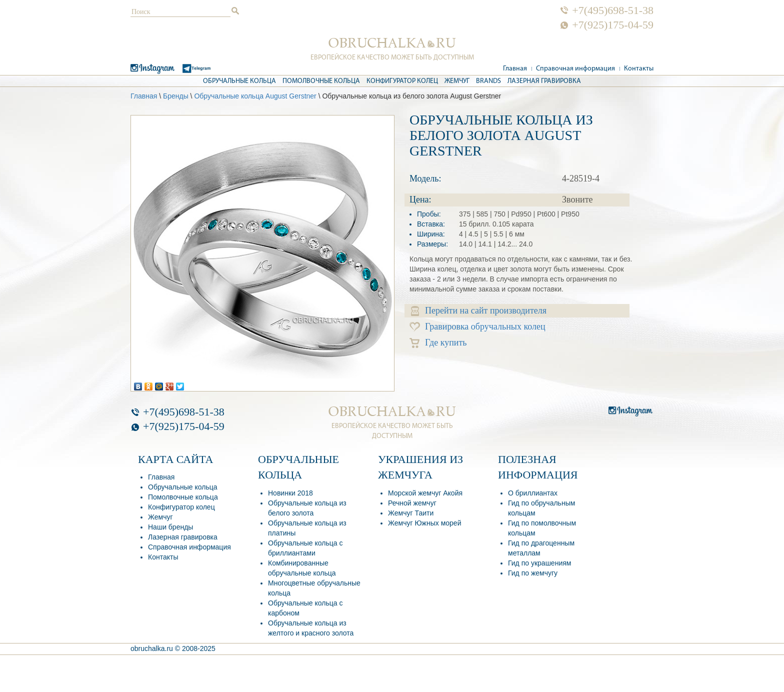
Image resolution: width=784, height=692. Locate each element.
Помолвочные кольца (321, 81)
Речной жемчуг (412, 503)
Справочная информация (575, 69)
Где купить (438, 343)
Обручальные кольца (239, 81)
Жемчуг (457, 81)
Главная (515, 69)
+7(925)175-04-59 (613, 25)
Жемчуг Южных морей (424, 523)
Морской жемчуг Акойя (425, 493)
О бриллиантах (533, 493)
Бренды (176, 96)
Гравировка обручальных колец (477, 327)
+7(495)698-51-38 (613, 10)
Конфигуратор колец (402, 81)
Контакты (639, 69)
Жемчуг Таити (411, 513)
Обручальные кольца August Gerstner (255, 96)
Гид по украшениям (539, 563)
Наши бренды (170, 527)
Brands (488, 81)
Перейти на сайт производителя (479, 311)
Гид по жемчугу (533, 573)
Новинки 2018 (290, 493)
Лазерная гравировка (544, 81)
